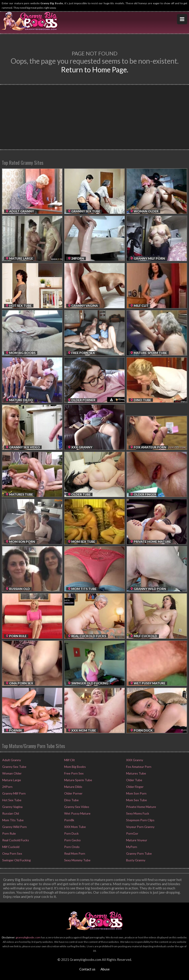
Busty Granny (135, 860)
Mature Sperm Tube (78, 780)
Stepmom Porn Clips (140, 820)
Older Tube (134, 780)
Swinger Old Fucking (16, 860)
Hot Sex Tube (11, 800)
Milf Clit (69, 760)
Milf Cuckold (10, 847)
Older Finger (135, 787)
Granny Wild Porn (14, 827)
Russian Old (10, 813)
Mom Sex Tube (136, 800)
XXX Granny (134, 760)
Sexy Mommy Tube (77, 860)
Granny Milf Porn (14, 793)
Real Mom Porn (74, 853)
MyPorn (131, 847)
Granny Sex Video (76, 807)
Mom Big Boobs (75, 767)
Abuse (105, 969)
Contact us (87, 969)
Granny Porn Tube (139, 853)
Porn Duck (71, 833)
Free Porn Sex (74, 773)
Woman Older (12, 773)
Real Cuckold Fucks (15, 840)
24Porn (7, 787)
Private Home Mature (141, 807)
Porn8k (69, 820)
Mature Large (11, 780)
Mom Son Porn (136, 793)
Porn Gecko (72, 840)
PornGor (132, 833)
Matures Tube (136, 773)
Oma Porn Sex (12, 853)
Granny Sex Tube (14, 767)
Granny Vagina (12, 807)
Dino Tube (71, 800)
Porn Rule (9, 833)
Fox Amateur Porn (138, 767)
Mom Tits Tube (13, 820)
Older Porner (73, 793)
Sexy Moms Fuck (137, 813)
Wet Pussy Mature (77, 813)
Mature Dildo (73, 787)
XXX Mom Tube (75, 827)
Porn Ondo (72, 847)
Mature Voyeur (136, 840)
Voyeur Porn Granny (140, 827)
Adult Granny (11, 760)
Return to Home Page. (95, 70)
